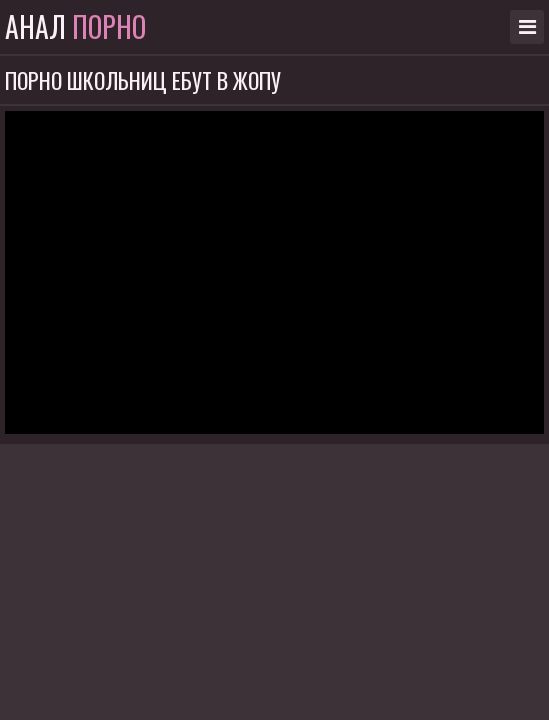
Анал (75, 27)
